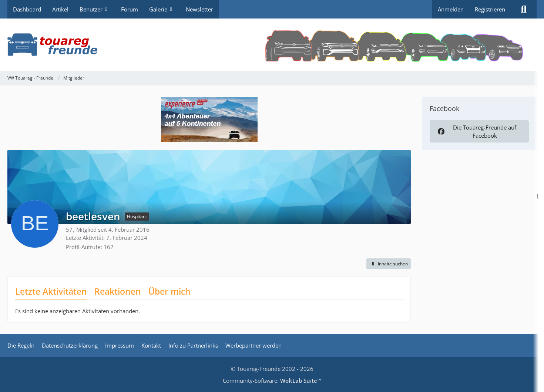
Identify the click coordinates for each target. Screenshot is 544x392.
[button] (389, 264)
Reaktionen (118, 291)
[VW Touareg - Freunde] (272, 45)
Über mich (169, 291)
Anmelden (451, 9)
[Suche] (524, 9)
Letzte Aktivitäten (51, 291)
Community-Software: (272, 381)
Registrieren (490, 9)
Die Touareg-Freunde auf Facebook (476, 131)
